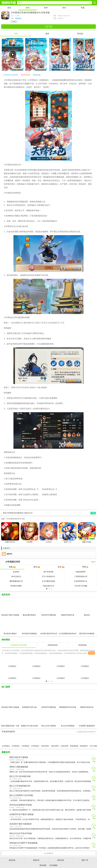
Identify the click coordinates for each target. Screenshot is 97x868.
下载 (94, 761)
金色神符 (16, 572)
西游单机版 (37, 75)
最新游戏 (12, 860)
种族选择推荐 (81, 572)
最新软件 (36, 860)
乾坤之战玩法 (16, 576)
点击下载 (48, 26)
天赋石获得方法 (48, 586)
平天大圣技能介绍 (48, 576)
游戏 (28, 8)
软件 (46, 8)
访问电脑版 (53, 865)
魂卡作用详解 (48, 572)
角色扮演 (18, 18)
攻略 (12, 567)
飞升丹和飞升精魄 (81, 586)
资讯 (37, 567)
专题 (83, 8)
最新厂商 (85, 860)
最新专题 (61, 860)
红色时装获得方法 (81, 581)
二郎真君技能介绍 (81, 576)
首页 (9, 8)
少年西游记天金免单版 (10, 75)
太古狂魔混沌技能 (48, 581)
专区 (48, 562)
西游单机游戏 (25, 75)
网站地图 (43, 865)
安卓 (61, 567)
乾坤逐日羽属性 (16, 586)
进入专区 (92, 653)
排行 (64, 8)
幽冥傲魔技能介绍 (16, 581)
